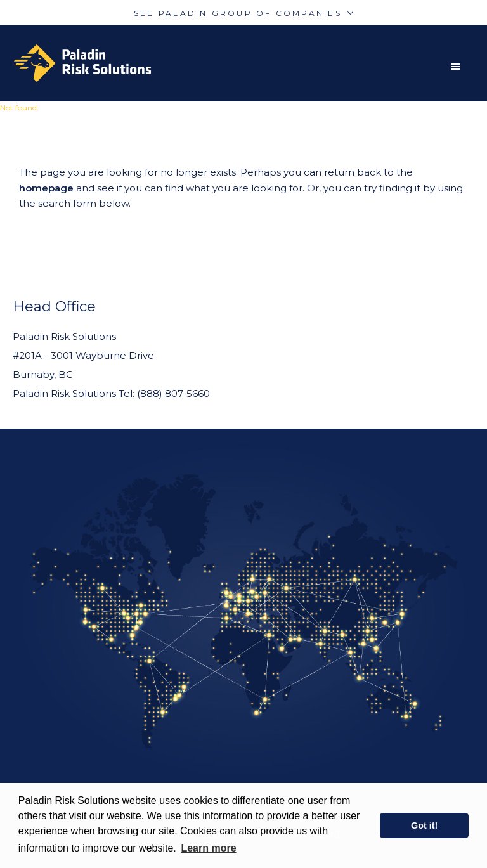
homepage (46, 188)
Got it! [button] (424, 826)
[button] (458, 67)
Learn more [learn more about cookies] (208, 848)
